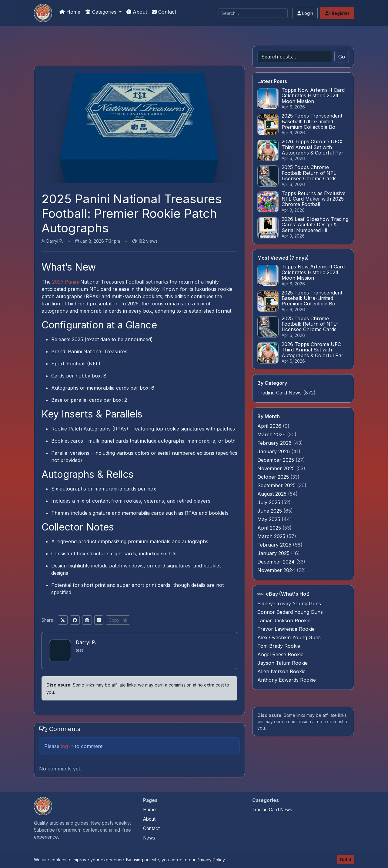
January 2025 (274, 553)
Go (342, 57)
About (137, 12)
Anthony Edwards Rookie (287, 680)
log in (67, 746)
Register (337, 13)
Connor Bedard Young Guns (290, 612)
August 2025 (273, 494)
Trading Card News (279, 393)
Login (305, 13)
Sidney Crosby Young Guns (289, 604)
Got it (346, 860)
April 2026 (270, 426)
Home (70, 12)
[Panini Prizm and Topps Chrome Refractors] (43, 13)
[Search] (253, 13)
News (149, 838)
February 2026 (275, 443)
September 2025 (277, 485)
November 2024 (277, 570)
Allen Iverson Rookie (281, 671)
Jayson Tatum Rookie (283, 663)
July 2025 (269, 502)
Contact (164, 12)
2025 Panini (65, 282)
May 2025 (269, 519)
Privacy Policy (211, 860)
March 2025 (272, 536)
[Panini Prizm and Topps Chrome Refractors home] (43, 806)
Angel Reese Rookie (280, 654)
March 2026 (272, 434)
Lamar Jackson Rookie (284, 620)
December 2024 (277, 562)
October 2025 (274, 477)
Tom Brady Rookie (279, 646)
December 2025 (276, 460)
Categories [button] (102, 12)
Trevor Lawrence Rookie (286, 629)
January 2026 (274, 451)
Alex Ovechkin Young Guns (289, 637)
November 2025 (277, 468)
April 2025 (270, 528)
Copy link (118, 620)
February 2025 (275, 545)
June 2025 (270, 511)
